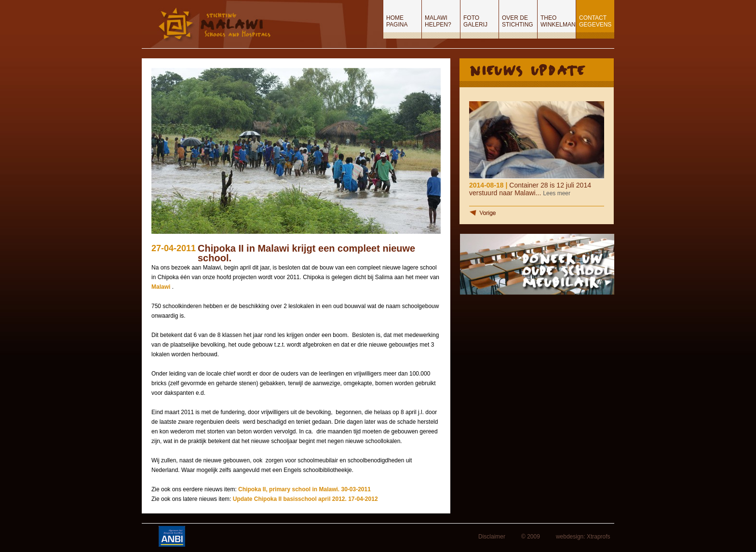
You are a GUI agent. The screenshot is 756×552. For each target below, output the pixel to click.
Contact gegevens (595, 21)
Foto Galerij (475, 21)
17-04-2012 (363, 499)
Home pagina (397, 21)
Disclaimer (492, 537)
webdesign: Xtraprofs (583, 537)
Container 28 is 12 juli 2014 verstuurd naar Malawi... (530, 189)
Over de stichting (518, 21)
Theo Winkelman (558, 21)
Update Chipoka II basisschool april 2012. (290, 499)
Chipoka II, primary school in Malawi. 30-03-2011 (304, 489)
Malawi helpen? (438, 21)
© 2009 (531, 537)
